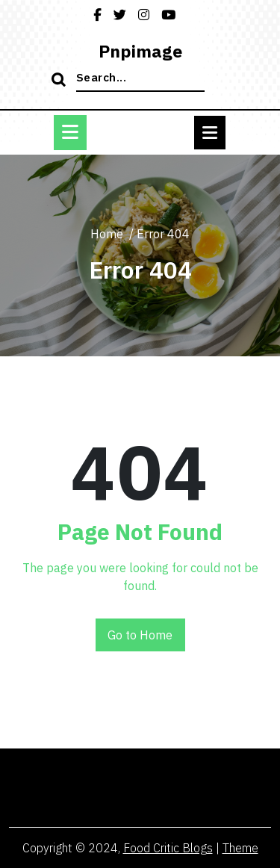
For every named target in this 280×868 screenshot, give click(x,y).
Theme (240, 848)
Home (107, 234)
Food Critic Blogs (168, 848)
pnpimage (140, 51)
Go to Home (140, 635)
